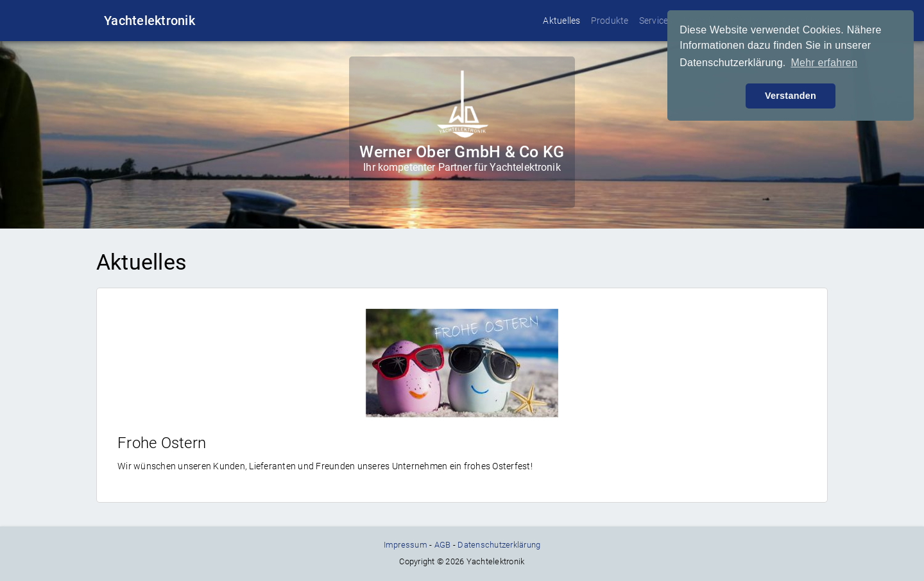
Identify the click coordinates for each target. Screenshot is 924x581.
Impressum (406, 545)
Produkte (610, 21)
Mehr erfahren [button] (824, 63)
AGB (443, 545)
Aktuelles (561, 21)
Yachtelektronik (150, 21)
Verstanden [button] (791, 96)
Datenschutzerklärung (499, 545)
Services (656, 21)
